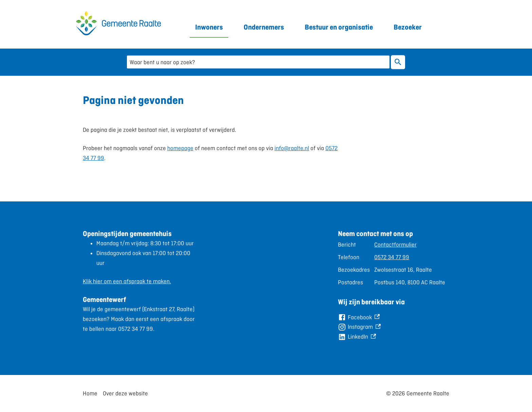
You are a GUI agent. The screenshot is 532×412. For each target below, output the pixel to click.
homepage (180, 148)
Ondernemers (264, 27)
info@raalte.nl (292, 148)
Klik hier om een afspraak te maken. (127, 281)
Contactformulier (395, 245)
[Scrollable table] (394, 263)
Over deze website (125, 393)
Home (90, 393)
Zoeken (397, 62)
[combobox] (258, 62)
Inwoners (209, 27)
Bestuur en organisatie (339, 27)
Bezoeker (408, 27)
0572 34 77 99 (392, 257)
